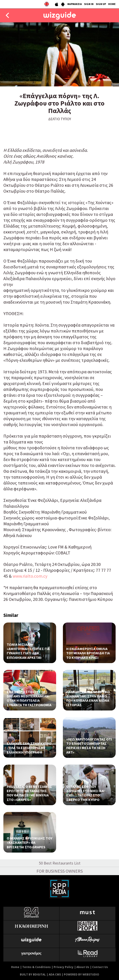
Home (15, 967)
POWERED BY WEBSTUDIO (81, 974)
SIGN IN (89, 4)
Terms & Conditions (37, 967)
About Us (83, 967)
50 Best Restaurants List (60, 863)
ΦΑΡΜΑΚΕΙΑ (74, 4)
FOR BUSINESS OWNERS (60, 871)
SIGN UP (101, 4)
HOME (112, 4)
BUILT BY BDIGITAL (33, 974)
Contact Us (100, 967)
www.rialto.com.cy (30, 576)
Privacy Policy (64, 967)
